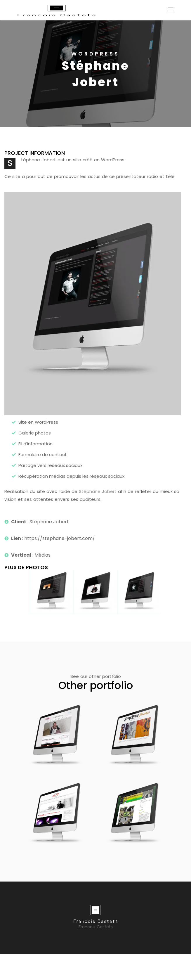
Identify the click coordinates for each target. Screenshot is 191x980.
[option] (95, 73)
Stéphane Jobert (98, 491)
